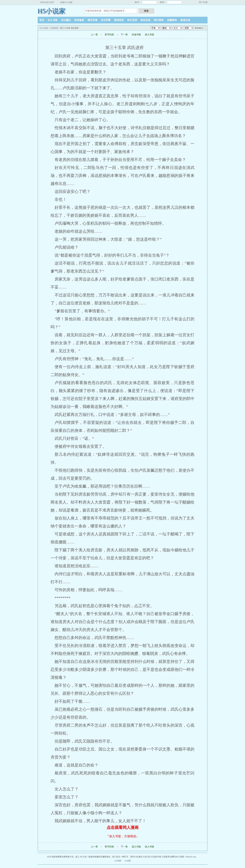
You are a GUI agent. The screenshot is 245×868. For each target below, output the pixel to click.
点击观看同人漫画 (123, 828)
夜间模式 (199, 28)
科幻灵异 (132, 20)
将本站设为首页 (47, 2)
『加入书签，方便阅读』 (123, 836)
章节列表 (109, 35)
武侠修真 (79, 20)
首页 (42, 20)
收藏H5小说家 (66, 2)
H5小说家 (52, 11)
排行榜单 (159, 20)
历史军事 (106, 20)
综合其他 (145, 20)
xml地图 (118, 861)
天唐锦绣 (54, 28)
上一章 (94, 35)
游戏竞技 (119, 20)
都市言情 (92, 20)
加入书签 (149, 35)
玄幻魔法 (66, 20)
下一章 (125, 35)
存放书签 (136, 35)
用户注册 (203, 2)
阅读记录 (185, 20)
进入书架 (136, 847)
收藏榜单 (172, 20)
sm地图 (128, 861)
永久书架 (53, 20)
